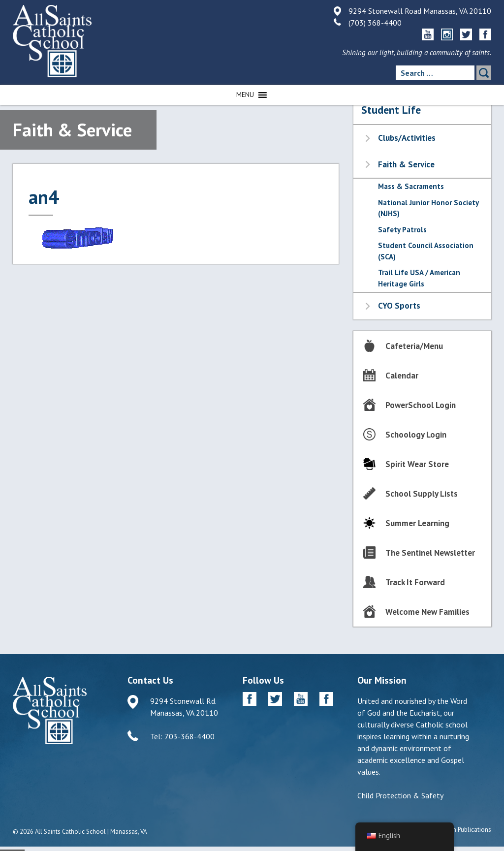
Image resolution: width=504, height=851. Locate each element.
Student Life (391, 110)
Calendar (402, 376)
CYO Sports (399, 306)
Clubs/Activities (407, 138)
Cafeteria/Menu (414, 346)
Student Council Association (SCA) (426, 251)
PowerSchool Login (421, 405)
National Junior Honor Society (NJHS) (428, 208)
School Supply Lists (422, 494)
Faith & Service (406, 164)
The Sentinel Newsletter (430, 553)
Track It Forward (415, 582)
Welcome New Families (427, 612)
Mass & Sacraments (411, 186)
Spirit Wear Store (417, 464)
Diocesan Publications (461, 830)
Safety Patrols (402, 230)
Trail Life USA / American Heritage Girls (419, 278)
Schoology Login (416, 435)
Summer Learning (417, 523)
